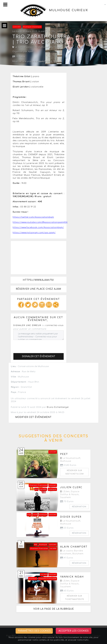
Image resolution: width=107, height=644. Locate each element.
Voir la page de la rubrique (54, 609)
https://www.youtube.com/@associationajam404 (40, 222)
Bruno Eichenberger (58, 407)
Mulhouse (56, 47)
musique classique (32, 27)
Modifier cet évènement (33, 417)
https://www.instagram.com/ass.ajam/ (34, 233)
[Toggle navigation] (5, 5)
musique (52, 489)
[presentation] (35, 345)
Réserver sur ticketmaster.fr (74, 598)
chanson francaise (38, 485)
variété (43, 489)
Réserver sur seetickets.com (74, 472)
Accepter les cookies (74, 631)
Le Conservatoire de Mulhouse (31, 47)
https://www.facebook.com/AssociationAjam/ (38, 227)
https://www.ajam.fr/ (38, 280)
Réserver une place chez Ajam (39, 289)
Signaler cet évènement (39, 356)
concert (17, 27)
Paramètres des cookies (34, 631)
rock (35, 515)
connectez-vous (54, 325)
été (36, 489)
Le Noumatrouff (70, 458)
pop (29, 515)
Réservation (79, 507)
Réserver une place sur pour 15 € (35, 61)
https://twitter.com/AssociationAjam (33, 217)
